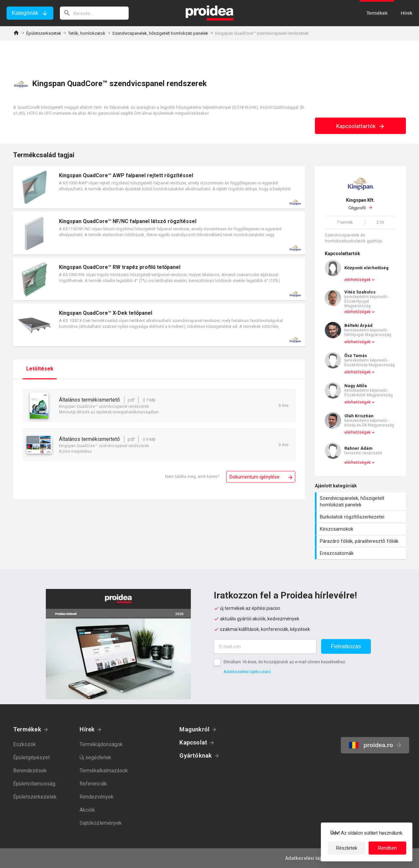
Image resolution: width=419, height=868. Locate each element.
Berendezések (30, 771)
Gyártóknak (196, 755)
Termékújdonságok (101, 744)
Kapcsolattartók (361, 126)
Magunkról (194, 729)
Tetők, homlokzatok (87, 33)
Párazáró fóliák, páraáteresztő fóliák (361, 541)
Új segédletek (95, 757)
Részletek (347, 848)
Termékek (27, 729)
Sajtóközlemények (101, 823)
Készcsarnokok (361, 529)
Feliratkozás (346, 646)
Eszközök (25, 744)
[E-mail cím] (265, 646)
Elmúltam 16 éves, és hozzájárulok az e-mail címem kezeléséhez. (285, 662)
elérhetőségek (357, 280)
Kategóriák (25, 13)
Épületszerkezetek (44, 33)
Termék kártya (159, 187)
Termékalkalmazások (104, 771)
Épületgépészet (31, 757)
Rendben (387, 848)
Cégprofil (360, 204)
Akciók (87, 810)
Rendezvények (97, 797)
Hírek (87, 729)
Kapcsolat (193, 742)
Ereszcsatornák (361, 553)
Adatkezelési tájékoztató (247, 672)
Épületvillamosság (34, 784)
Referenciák (93, 784)
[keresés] (94, 13)
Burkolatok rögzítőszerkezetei (361, 517)
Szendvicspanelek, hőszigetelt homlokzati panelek (160, 33)
